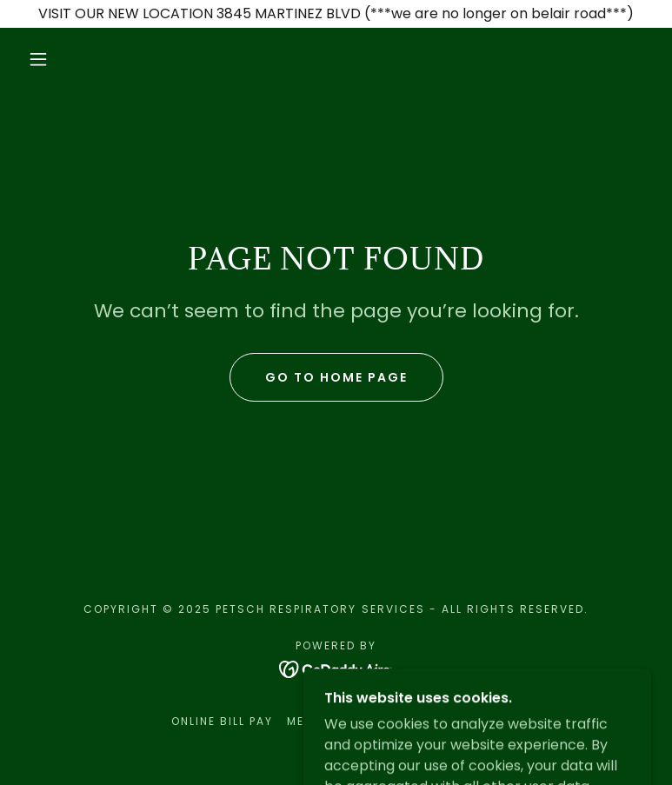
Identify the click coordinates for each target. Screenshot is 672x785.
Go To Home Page (336, 377)
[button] (38, 59)
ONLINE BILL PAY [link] (222, 721)
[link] (336, 668)
